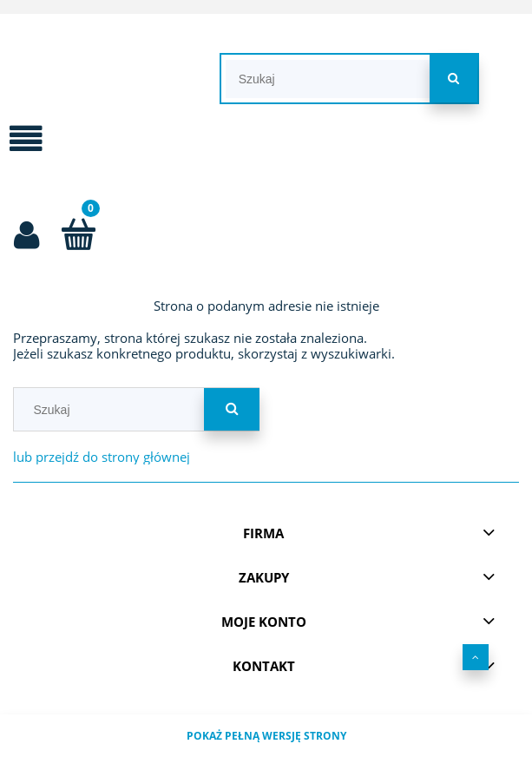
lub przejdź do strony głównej (102, 457)
